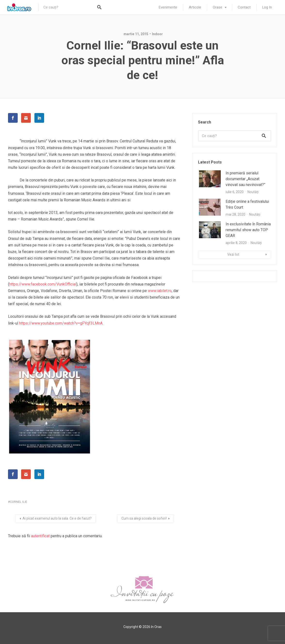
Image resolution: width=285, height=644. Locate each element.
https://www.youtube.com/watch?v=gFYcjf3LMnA (61, 323)
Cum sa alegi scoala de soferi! (144, 518)
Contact (244, 7)
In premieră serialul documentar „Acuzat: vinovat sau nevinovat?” (245, 179)
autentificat (40, 536)
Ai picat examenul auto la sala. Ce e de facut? (57, 518)
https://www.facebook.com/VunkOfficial (43, 284)
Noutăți (253, 192)
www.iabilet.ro (160, 291)
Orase (218, 7)
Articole (195, 7)
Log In (267, 7)
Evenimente (168, 7)
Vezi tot (233, 254)
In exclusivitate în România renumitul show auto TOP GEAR (248, 230)
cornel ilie (19, 502)
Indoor (157, 34)
